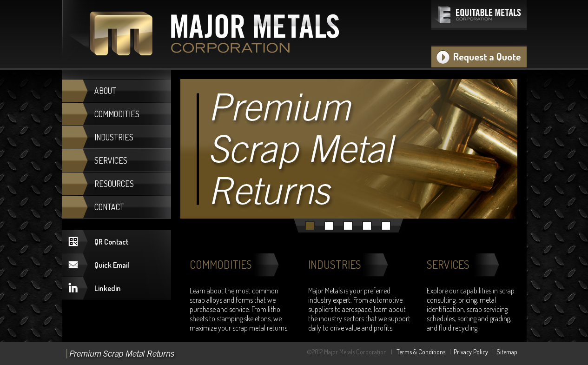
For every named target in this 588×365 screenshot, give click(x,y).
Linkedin (108, 288)
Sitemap (507, 352)
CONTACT (109, 207)
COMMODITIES (117, 114)
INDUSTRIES (114, 137)
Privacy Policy (471, 352)
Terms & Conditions (421, 352)
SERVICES (111, 160)
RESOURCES (114, 184)
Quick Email (112, 265)
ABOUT (105, 91)
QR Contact (111, 242)
